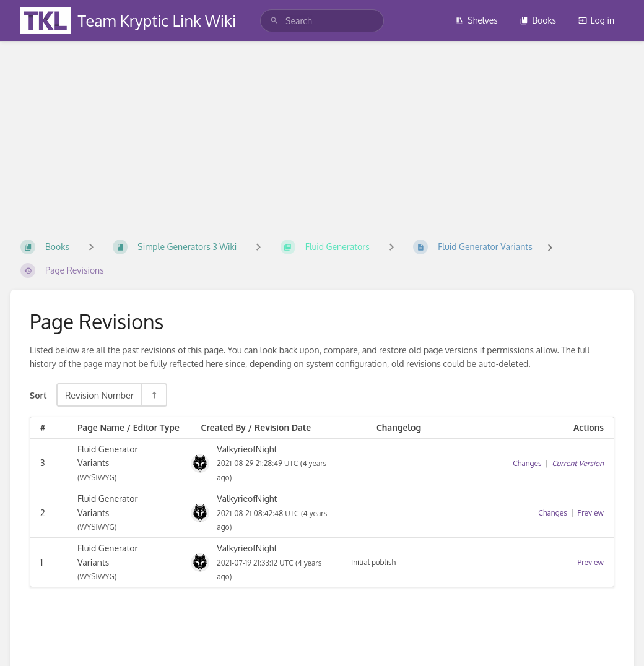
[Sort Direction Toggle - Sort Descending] (154, 395)
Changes (527, 463)
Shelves (476, 20)
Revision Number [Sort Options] (99, 395)
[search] (322, 21)
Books (538, 20)
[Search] (274, 21)
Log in (596, 20)
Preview (591, 513)
